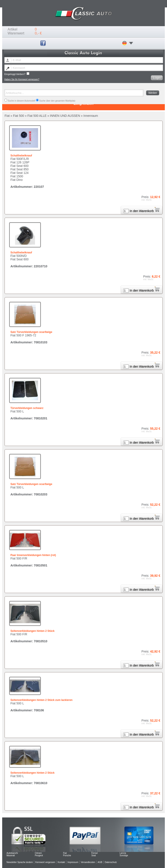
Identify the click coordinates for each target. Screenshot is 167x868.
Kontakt (61, 862)
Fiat (65, 853)
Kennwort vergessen (45, 862)
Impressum (73, 862)
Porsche (67, 855)
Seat (94, 855)
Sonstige (124, 855)
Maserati (11, 855)
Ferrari (94, 853)
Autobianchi (12, 853)
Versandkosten (88, 862)
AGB (100, 862)
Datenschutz (111, 862)
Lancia (123, 853)
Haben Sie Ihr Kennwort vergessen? (22, 79)
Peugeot (39, 855)
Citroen (38, 853)
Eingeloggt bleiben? (17, 74)
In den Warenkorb (145, 211)
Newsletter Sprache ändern (20, 862)
